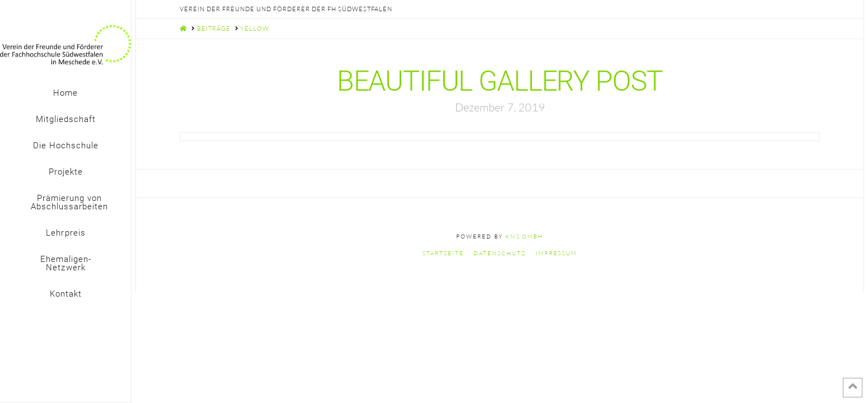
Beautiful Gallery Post (500, 81)
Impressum (556, 253)
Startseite (443, 253)
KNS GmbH (524, 236)
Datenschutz (500, 253)
